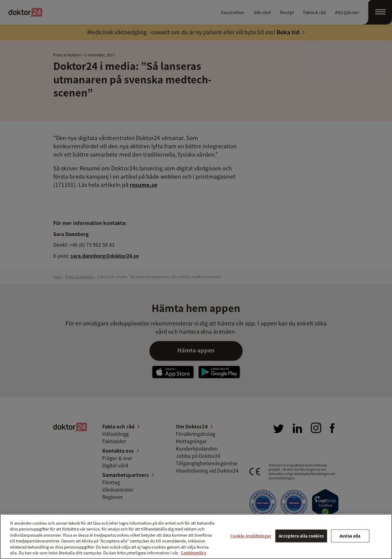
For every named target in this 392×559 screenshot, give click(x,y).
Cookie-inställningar (251, 536)
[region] (196, 536)
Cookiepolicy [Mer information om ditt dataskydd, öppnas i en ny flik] (193, 553)
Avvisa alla (350, 536)
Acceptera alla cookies (301, 536)
